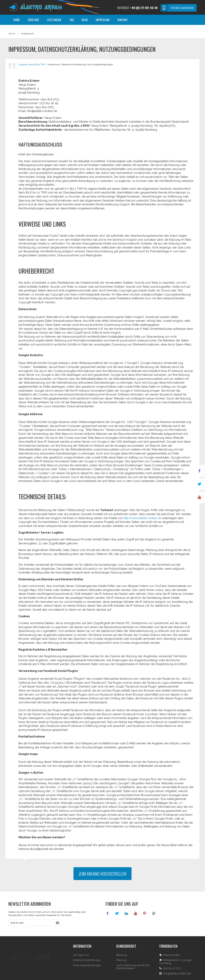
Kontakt (123, 20)
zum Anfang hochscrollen (102, 874)
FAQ (72, 20)
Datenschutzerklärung (87, 964)
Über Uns (33, 20)
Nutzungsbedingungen (87, 969)
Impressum (103, 20)
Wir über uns (81, 959)
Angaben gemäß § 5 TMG (32, 64)
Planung (121, 964)
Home (17, 20)
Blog (85, 20)
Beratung (122, 959)
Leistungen (54, 20)
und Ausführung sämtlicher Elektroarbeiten (133, 971)
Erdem (35, 957)
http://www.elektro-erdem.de (142, 518)
